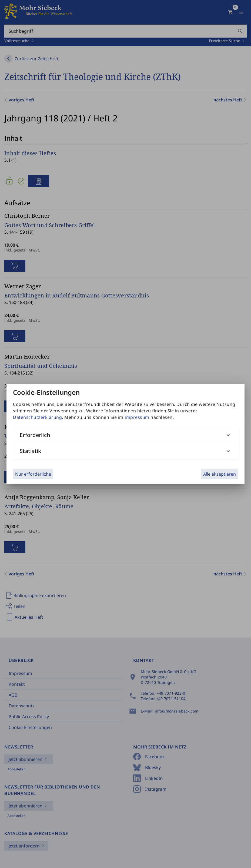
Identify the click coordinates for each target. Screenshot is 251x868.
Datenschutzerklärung (37, 417)
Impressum (137, 417)
